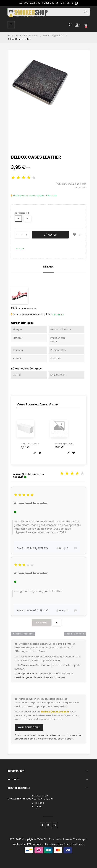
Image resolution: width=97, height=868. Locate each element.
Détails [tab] (48, 267)
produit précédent (23, 634)
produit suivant (75, 634)
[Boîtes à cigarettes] (54, 36)
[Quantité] (22, 235)
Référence (18, 308)
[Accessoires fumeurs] (27, 36)
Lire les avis (80, 188)
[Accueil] (9, 36)
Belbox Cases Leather (55, 712)
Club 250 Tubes (30, 444)
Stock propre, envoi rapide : (28, 196)
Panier (50, 235)
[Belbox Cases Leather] (19, 39)
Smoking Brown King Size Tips (64, 444)
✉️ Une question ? (29, 727)
